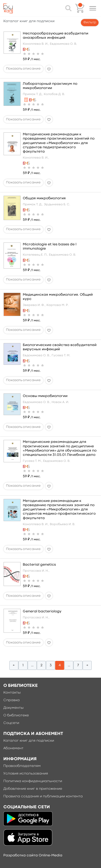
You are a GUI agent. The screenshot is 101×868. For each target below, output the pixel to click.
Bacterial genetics (39, 565)
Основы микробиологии (45, 396)
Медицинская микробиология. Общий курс (58, 297)
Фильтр (90, 22)
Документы (14, 708)
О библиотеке (16, 715)
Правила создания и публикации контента (43, 796)
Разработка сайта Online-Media (33, 855)
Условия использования (26, 774)
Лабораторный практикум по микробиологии (50, 86)
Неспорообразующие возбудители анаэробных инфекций (56, 36)
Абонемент (13, 748)
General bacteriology (42, 611)
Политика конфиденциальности (33, 781)
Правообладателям (22, 766)
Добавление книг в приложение (33, 789)
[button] (93, 8)
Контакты (12, 693)
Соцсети (11, 723)
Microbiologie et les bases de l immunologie (50, 247)
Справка (12, 700)
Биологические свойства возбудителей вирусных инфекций (60, 347)
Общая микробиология (44, 198)
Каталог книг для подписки (29, 741)
